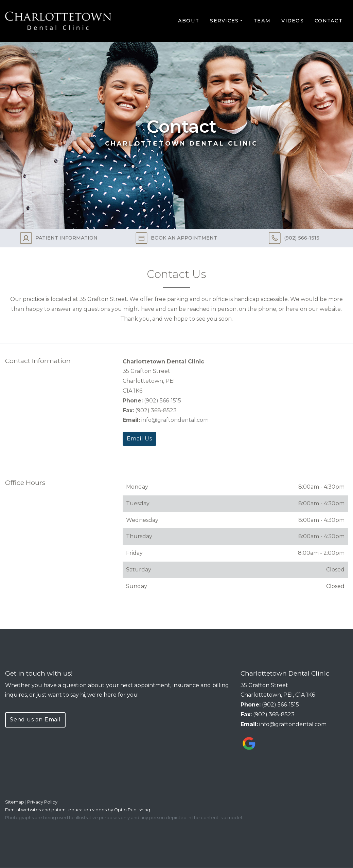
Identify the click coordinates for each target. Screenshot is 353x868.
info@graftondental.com (175, 420)
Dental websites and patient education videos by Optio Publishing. (78, 810)
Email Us (139, 439)
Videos (293, 21)
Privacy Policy (42, 802)
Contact (329, 21)
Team (262, 21)
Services (224, 21)
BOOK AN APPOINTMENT (176, 238)
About (189, 21)
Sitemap (15, 802)
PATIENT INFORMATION (59, 238)
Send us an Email (35, 720)
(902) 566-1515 (294, 238)
